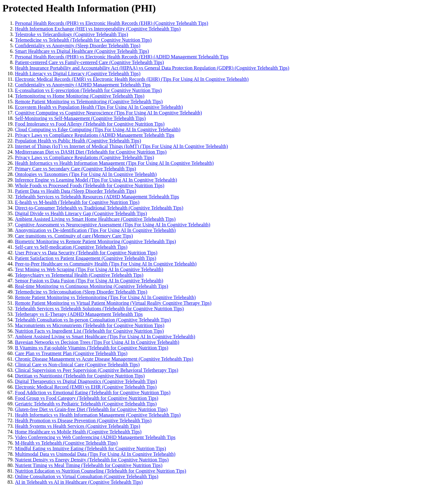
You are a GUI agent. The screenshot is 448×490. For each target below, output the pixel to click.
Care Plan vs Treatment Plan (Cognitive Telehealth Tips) (71, 353)
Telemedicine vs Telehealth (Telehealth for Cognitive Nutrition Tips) (83, 40)
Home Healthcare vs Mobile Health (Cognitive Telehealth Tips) (78, 432)
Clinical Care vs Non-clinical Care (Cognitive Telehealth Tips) (77, 365)
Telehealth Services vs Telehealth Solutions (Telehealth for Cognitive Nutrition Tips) (99, 309)
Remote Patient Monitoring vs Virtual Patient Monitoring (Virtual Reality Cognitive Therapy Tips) (113, 303)
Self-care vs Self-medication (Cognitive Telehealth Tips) (71, 247)
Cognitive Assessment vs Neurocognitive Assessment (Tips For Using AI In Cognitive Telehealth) (113, 225)
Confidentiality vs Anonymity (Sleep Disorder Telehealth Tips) (78, 46)
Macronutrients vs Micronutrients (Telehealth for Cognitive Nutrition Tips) (90, 325)
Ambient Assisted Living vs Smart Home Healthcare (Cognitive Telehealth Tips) (95, 219)
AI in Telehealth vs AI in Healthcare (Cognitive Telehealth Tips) (79, 482)
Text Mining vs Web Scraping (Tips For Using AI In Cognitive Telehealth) (89, 269)
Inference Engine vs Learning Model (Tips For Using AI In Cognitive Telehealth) (96, 180)
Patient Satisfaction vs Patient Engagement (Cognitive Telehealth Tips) (86, 258)
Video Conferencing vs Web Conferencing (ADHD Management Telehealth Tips (95, 437)
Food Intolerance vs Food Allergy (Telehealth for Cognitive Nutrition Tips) (90, 124)
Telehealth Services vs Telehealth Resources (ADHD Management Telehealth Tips (97, 197)
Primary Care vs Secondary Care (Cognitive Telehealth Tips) (75, 169)
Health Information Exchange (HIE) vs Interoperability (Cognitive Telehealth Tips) (98, 29)
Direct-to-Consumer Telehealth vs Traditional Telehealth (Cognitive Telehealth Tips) (99, 208)
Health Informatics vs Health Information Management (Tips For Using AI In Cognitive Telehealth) (114, 163)
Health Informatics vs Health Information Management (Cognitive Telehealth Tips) (98, 415)
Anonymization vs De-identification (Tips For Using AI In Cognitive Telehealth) (95, 230)
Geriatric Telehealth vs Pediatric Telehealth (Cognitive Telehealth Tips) (86, 404)
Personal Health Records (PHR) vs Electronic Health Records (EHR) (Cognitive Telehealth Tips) (112, 23)
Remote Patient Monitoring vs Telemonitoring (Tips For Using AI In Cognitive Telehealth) (105, 297)
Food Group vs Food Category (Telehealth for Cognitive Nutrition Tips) (87, 398)
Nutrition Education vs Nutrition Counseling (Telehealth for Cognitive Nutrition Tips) (100, 471)
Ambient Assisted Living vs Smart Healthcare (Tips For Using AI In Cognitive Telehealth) (105, 337)
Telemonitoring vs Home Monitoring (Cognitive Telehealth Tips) (80, 96)
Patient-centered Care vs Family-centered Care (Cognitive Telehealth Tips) (89, 62)
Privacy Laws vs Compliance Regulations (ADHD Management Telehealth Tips (95, 135)
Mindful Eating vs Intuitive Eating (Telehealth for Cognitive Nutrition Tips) (91, 448)
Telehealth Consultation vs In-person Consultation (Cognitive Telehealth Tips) (93, 320)
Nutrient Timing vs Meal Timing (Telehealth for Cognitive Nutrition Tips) (89, 465)
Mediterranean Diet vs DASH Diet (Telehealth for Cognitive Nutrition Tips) (91, 152)
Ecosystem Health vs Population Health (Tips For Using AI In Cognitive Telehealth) (99, 107)
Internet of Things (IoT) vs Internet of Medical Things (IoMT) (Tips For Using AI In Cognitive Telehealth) (121, 146)
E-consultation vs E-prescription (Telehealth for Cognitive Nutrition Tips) (88, 90)
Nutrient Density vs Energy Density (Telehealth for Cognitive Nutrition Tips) (92, 460)
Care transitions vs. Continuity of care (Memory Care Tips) (74, 236)
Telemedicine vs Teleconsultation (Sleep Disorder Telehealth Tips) (81, 292)
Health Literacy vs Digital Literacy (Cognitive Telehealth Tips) (78, 74)
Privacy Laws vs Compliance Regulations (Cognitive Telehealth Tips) (84, 157)
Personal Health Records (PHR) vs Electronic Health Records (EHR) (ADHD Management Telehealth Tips (122, 57)
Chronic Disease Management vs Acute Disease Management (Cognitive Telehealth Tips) (104, 359)
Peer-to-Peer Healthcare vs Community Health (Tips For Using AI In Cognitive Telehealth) (106, 264)
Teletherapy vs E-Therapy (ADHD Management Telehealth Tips (79, 314)
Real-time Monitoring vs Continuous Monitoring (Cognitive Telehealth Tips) (91, 286)
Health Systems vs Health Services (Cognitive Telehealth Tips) (78, 426)
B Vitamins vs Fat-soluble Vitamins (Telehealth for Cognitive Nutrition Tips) (92, 348)
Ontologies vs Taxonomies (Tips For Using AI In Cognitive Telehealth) (86, 174)
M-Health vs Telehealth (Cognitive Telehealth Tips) (66, 443)
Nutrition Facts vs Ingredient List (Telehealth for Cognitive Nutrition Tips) (89, 331)
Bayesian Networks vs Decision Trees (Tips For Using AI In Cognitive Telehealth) (97, 342)
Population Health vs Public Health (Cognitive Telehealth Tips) (78, 141)
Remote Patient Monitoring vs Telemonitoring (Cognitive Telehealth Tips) (89, 102)
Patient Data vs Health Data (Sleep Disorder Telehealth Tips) (76, 191)
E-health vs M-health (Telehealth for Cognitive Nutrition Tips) (77, 202)
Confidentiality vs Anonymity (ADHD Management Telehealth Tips (83, 85)
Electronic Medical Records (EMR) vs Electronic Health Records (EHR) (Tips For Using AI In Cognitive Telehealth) (132, 79)
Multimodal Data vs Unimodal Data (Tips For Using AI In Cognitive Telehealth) (95, 454)
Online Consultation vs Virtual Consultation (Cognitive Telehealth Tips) (87, 476)
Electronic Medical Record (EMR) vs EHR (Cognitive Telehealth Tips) (86, 387)
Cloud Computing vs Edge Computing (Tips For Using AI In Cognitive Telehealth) (98, 129)
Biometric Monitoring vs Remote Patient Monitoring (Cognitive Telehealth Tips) (96, 241)
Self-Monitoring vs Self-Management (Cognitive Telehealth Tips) (80, 118)
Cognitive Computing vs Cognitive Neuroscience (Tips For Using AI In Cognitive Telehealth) (108, 113)
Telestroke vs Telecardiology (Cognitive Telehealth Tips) (72, 34)
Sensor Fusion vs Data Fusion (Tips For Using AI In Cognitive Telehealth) (89, 281)
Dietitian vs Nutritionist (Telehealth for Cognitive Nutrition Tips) (80, 376)
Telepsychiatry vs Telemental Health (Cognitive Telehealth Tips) (79, 275)
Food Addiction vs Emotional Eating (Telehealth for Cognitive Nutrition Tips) (93, 393)
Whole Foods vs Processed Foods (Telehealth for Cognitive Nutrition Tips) (90, 185)
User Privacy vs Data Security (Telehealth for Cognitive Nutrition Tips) (86, 253)
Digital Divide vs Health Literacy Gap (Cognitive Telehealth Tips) (81, 213)
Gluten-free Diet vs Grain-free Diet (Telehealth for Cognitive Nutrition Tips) (91, 409)
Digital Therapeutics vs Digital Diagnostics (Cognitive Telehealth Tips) (86, 381)
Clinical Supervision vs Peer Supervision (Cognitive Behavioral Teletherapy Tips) (97, 370)
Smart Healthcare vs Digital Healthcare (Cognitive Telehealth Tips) (82, 51)
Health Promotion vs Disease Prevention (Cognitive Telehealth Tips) (83, 421)
